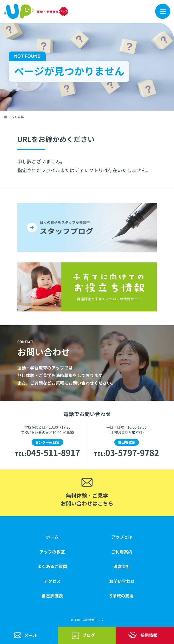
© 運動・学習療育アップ (87, 620)
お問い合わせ (122, 581)
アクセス (52, 581)
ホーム (52, 537)
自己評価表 (52, 596)
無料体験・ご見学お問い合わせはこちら (87, 500)
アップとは (122, 537)
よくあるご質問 (52, 566)
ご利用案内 (122, 552)
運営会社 (122, 566)
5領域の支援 (122, 596)
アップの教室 (52, 552)
